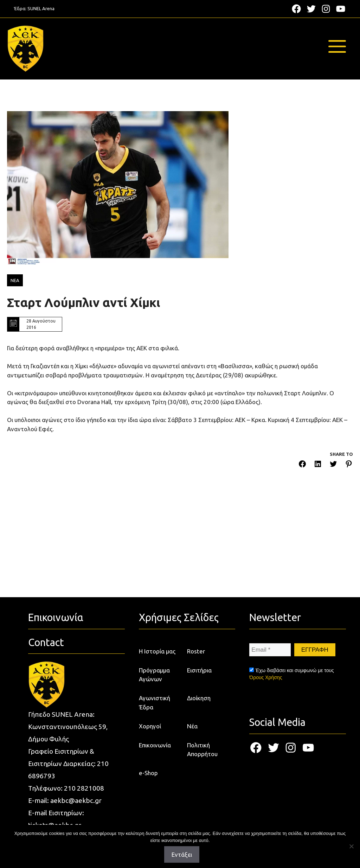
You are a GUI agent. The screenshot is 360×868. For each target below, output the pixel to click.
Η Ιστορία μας (157, 651)
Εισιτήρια (199, 670)
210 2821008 (84, 788)
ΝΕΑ (15, 280)
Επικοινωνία (155, 745)
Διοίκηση (199, 698)
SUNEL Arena (41, 8)
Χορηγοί (150, 726)
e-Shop (148, 773)
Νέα (192, 726)
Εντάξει (182, 854)
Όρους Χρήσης (266, 677)
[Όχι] (351, 846)
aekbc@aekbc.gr (76, 800)
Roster (196, 651)
